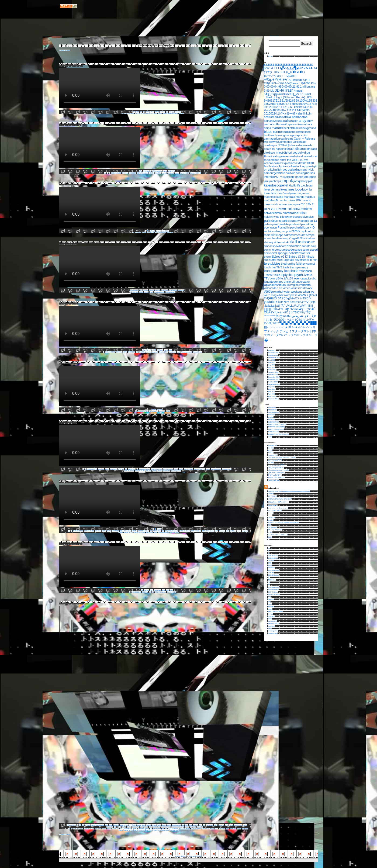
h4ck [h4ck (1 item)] (311, 170)
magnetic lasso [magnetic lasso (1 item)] (274, 197)
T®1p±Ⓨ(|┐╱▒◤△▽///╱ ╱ (279, 502)
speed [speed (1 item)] (314, 250)
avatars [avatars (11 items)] (277, 128)
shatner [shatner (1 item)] (310, 238)
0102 (270, 537)
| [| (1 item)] (307, 306)
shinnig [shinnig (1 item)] (269, 242)
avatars (116, 825)
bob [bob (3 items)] (286, 132)
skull (119, 827)
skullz (129, 827)
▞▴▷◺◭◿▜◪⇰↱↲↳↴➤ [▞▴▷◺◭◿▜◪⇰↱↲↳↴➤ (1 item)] (297, 68)
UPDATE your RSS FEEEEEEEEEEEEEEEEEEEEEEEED (289, 491)
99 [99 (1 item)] (297, 101)
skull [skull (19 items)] (293, 242)
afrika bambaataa (98, 825)
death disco (141, 825)
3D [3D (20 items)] (277, 90)
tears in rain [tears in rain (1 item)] (310, 260)
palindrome (238, 825)
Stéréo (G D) (184, 173)
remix (245, 825)
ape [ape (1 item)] (290, 124)
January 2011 (273, 375)
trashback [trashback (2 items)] (305, 271)
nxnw (231, 825)
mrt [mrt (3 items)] (284, 209)
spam (177, 173)
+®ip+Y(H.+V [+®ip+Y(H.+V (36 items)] (276, 79)
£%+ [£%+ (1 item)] (282, 309)
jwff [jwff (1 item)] (310, 181)
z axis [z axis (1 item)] (280, 302)
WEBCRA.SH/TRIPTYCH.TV (279, 434)
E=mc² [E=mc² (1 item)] (268, 156)
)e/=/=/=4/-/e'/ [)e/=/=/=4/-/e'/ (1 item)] (273, 76)
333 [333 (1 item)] (315, 101)
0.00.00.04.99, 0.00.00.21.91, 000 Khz (74, 421)
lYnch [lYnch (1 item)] (275, 193)
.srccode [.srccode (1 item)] (297, 80)
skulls (124, 827)
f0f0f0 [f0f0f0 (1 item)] (310, 163)
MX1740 (62, 481)
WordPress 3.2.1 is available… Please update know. (80, 242)
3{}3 (270, 525)
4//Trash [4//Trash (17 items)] (287, 90)
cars (141, 290)
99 (144, 112)
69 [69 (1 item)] (294, 101)
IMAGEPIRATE (274, 412)
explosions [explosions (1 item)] (289, 163)
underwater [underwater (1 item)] (303, 282)
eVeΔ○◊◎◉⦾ (273, 505)
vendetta (178, 112)
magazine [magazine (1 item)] (303, 193)
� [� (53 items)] (266, 340)
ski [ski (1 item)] (287, 242)
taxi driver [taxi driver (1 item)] (296, 260)
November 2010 (274, 379)
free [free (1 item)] (293, 166)
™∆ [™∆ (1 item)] (289, 320)
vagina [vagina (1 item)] (294, 285)
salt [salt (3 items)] (286, 235)
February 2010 (273, 399)
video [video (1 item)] (267, 288)
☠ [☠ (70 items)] (290, 327)
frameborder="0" (66, 602)
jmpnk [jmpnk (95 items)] (287, 181)
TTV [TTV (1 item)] (267, 278)
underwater (173, 290)
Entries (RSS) (180, 856)
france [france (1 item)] (287, 166)
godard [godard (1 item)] (292, 170)
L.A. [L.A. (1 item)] (303, 185)
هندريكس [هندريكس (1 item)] (298, 316)
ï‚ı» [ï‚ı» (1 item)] (282, 312)
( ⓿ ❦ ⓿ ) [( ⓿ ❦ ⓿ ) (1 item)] (298, 72)
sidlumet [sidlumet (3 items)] (279, 242)
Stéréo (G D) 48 (195, 173)
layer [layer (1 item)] (267, 189)
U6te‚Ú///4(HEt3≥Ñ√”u (276, 468)
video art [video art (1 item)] (277, 288)
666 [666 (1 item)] (279, 104)
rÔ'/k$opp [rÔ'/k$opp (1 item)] (277, 235)
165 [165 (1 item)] (310, 101)
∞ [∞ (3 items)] (313, 319)
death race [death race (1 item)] (310, 149)
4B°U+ (271, 56)
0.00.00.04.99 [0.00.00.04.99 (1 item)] (273, 87)
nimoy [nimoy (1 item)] (278, 213)
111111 (271, 453)
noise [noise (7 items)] (303, 213)
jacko (164, 825)
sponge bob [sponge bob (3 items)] (286, 253)
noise (227, 825)
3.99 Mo (151, 173)
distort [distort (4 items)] (288, 153)
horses (147, 590)
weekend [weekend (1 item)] (297, 292)
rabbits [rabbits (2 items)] (269, 231)
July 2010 (272, 387)
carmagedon (134, 290)
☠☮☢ (270, 437)
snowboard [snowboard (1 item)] (279, 246)
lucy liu (195, 825)
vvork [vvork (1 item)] (309, 288)
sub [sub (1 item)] (312, 257)
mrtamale (165, 290)
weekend (181, 290)
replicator (110, 827)
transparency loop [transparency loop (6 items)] (277, 271)
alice (106, 825)
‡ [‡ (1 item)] (267, 320)
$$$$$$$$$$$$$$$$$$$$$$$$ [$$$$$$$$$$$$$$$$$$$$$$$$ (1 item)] (294, 65)
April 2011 (271, 367)
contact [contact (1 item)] (302, 142)
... (269, 540)
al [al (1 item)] (283, 121)
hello (159, 825)
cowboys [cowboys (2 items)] (270, 145)
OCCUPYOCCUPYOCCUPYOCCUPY (74, 64)
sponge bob (144, 827)
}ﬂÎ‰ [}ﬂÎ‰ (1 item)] (276, 309)
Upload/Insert (170, 292)
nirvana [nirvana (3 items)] (288, 213)
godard (151, 290)
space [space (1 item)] (298, 250)
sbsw (163, 590)
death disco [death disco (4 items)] (295, 149)
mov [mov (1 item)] (281, 204)
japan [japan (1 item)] (313, 177)
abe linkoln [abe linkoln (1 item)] (305, 113)
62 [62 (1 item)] (290, 101)
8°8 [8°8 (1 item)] (309, 97)
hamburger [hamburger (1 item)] (271, 173)
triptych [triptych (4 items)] (286, 275)
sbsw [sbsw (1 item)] (292, 235)
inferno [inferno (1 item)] (269, 177)
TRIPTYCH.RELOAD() (276, 429)
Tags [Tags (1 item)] (286, 260)
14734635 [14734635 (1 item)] (303, 110)
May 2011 (272, 365)
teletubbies (165, 231)
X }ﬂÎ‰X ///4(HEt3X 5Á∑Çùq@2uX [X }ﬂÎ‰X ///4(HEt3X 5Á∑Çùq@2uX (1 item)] (291, 297)
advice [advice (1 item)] (279, 117)
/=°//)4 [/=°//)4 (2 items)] (280, 83)
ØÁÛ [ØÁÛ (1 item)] (312, 309)
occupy (172, 112)
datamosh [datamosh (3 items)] (305, 145)
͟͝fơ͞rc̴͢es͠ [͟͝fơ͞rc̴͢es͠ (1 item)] (280, 316)
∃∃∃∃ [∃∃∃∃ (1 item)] (277, 68)
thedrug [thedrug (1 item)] (286, 264)
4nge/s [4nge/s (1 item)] (298, 91)
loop (170, 350)
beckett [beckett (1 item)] (288, 128)
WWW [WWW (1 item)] (302, 295)
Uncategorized (159, 292)
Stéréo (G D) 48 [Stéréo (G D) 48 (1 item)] (299, 257)
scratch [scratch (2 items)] (269, 238)
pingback (171, 173)
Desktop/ (222, 531)
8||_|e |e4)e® (273, 527)
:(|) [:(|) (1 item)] (279, 113)
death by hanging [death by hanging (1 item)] (275, 149)
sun (171, 590)
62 (138, 469)
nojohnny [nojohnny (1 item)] (270, 217)
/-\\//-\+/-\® (272, 518)
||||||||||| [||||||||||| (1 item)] (268, 309)
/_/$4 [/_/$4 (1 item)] (302, 83)
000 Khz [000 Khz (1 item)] (311, 83)
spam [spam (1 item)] (306, 250)
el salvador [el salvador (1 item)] (307, 156)
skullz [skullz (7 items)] (311, 242)
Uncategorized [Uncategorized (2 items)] (274, 282)
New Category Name (170, 113)
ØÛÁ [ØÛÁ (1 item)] (267, 312)
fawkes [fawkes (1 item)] (273, 166)
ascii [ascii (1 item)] (296, 124)
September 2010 (274, 384)
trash (151, 292)
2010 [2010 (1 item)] (272, 107)
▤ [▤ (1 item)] (265, 327)
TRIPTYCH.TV (273, 432)
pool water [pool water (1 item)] (271, 227)
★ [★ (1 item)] (286, 327)
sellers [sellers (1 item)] (278, 238)
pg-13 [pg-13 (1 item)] (313, 221)
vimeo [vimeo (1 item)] (286, 288)
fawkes (162, 112)
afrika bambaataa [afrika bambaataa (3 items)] (296, 117)
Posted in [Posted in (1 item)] (283, 227)
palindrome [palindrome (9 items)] (273, 221)
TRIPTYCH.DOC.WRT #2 (277, 424)
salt (115, 827)
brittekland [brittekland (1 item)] (304, 132)
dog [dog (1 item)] (295, 153)
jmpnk (165, 171)
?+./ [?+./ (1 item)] (283, 113)
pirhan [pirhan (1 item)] (268, 224)
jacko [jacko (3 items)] (300, 177)
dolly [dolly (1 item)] (301, 153)
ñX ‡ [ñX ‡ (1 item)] (287, 312)
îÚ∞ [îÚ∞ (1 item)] (277, 312)
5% (163, 531)
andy (111, 825)
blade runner (124, 825)
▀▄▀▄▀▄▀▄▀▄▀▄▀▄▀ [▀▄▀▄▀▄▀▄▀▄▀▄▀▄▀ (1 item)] (295, 323)
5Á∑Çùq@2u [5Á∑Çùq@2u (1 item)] (273, 94)
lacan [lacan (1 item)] (309, 185)
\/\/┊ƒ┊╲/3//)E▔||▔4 (275, 460)
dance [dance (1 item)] (294, 145)
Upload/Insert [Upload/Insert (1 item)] (273, 285)
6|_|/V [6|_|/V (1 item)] (295, 94)
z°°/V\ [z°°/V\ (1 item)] (306, 302)
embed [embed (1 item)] (275, 160)
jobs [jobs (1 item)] (296, 181)
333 (134, 112)
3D (126, 469)
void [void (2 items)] (302, 288)
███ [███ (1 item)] (314, 323)
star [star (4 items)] (297, 253)
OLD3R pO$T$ (274, 488)
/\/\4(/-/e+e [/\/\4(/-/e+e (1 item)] (292, 83)
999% (148, 112)
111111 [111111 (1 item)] (292, 110)
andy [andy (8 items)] (302, 121)
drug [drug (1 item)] (307, 153)
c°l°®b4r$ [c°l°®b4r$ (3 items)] (283, 145)
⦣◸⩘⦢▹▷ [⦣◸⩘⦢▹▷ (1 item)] (303, 327)
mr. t (152, 590)
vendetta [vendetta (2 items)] (305, 285)
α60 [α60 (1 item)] (289, 316)
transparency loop (178, 827)
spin (168, 590)
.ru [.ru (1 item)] (289, 80)
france (146, 290)
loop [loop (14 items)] (298, 189)
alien (152, 112)
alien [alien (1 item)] (295, 121)
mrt (204, 825)
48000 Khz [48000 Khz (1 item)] (279, 110)
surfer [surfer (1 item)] (273, 260)
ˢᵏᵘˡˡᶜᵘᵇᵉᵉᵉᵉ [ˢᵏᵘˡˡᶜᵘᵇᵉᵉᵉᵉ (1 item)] (270, 316)
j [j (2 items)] (295, 177)
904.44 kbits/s (168, 469)
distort (148, 825)
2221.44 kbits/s (142, 173)
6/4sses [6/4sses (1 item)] (286, 94)
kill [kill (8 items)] (286, 185)
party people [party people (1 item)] (301, 221)
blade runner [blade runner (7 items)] (274, 132)
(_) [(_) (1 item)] (289, 72)
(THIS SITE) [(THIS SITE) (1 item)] (279, 72)
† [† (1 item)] (265, 320)
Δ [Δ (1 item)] (285, 316)
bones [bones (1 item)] (293, 132)
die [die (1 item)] (266, 153)
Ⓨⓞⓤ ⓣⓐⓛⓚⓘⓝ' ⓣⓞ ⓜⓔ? (280, 499)
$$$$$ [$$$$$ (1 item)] (270, 65)
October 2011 (273, 355)
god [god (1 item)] (285, 170)
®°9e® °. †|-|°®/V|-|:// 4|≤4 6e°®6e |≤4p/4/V (284, 523)
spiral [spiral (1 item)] (273, 253)
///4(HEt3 (146, 171)
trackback (172, 352)
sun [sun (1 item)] (266, 260)
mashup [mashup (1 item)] (310, 197)
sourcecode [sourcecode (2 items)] (286, 250)
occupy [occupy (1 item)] (298, 217)
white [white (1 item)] (280, 295)
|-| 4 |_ (270, 532)
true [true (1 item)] (310, 275)
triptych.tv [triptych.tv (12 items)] (299, 275)
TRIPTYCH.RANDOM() (276, 427)
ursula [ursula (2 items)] (286, 285)
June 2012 (272, 350)
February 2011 (273, 372)
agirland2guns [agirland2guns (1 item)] (273, 121)
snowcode (135, 827)
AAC (216, 531)
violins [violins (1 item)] (295, 288)
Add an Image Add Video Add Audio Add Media (78, 542)
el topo (154, 825)
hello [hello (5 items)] (282, 173)
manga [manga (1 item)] (300, 197)
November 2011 (274, 353)
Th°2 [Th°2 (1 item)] (280, 267)
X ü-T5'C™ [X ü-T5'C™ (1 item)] (304, 298)
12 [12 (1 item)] (280, 101)
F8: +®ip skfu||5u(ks (275, 530)
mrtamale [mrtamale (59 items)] (295, 208)
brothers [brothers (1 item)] (269, 135)
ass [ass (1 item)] (301, 124)
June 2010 (272, 389)
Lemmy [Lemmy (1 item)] (275, 189)
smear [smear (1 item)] (268, 246)
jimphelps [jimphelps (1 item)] (275, 181)
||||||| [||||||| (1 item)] (310, 306)
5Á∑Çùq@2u (157, 171)
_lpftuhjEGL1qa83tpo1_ (277, 473)
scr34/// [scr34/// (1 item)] (301, 235)
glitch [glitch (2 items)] (279, 170)
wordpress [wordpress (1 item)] (291, 295)
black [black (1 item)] (297, 128)
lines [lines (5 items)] (291, 189)
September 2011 (274, 358)
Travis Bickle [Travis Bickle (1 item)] (272, 275)
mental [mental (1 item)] (283, 200)
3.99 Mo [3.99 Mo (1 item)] (269, 91)
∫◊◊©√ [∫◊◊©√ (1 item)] (275, 323)
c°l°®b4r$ (133, 825)
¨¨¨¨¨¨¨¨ (270, 515)
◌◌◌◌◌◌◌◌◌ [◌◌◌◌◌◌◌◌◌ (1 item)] (277, 327)
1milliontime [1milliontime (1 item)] (307, 87)
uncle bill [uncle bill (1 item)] (290, 282)
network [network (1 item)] (269, 213)
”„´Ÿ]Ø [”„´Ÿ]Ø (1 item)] (312, 316)
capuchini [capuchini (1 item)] (301, 135)
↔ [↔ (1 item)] (293, 320)
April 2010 (271, 394)
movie (164, 173)
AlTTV (270, 450)
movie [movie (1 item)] (288, 204)
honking (158, 290)
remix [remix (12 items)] (296, 231)
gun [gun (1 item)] (300, 170)
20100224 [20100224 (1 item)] (270, 113)
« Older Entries (65, 50)
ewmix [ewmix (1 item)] (278, 163)
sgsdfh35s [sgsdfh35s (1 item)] (298, 238)
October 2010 (273, 382)
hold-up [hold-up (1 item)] (290, 173)
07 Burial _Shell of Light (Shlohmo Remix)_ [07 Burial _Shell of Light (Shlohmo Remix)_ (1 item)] (288, 96)
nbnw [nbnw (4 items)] (308, 209)
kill (183, 825)
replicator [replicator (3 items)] (307, 231)
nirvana (221, 825)
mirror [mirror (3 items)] (292, 200)
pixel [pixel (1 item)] (275, 224)
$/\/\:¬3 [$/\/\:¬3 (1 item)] (269, 68)
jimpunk (271, 417)
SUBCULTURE (274, 422)
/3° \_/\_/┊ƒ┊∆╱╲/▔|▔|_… (278, 465)
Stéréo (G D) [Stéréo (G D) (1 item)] (280, 257)
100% (155, 113)
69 (141, 112)
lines (186, 825)
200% (159, 471)
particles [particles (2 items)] (287, 221)
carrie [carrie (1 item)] (284, 139)
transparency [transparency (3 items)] (299, 267)
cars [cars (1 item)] (291, 139)
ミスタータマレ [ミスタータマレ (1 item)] (299, 331)
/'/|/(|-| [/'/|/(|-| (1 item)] (306, 80)
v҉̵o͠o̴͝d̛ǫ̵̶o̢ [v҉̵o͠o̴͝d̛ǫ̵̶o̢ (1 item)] (269, 292)
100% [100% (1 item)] (303, 101)
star (150, 827)
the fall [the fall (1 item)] (295, 264)
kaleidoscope (176, 825)
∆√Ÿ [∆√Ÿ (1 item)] (309, 320)
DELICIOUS (272, 410)
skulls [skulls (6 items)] (302, 242)
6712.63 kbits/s (145, 469)
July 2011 (272, 360)
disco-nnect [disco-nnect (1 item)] (276, 153)
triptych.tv (193, 827)
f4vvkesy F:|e (273, 455)
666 (138, 112)
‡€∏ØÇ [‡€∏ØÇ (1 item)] (273, 320)
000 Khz (149, 113)
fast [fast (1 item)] (266, 166)
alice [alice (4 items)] (288, 121)
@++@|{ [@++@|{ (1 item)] (292, 113)
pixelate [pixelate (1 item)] (284, 224)
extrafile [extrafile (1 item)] (301, 163)
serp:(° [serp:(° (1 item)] (287, 238)
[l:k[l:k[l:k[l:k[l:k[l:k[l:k (68, 302)
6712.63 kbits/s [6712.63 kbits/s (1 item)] (293, 107)
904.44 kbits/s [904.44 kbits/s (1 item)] (291, 104)
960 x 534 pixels (208, 531)
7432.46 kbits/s (156, 469)
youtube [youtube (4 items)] (270, 302)
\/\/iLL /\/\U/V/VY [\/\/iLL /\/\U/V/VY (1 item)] (296, 306)
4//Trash (153, 231)
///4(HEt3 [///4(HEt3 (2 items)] (270, 83)
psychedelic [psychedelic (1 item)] (298, 227)
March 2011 (272, 370)
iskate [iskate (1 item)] (291, 177)
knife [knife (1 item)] (297, 185)
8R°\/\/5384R (273, 496)
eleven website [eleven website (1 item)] (291, 156)
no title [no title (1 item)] (280, 217)
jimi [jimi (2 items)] (266, 181)
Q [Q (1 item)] (314, 227)
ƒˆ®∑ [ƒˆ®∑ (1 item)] (308, 312)
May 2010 (272, 392)
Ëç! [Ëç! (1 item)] (307, 309)
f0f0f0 (157, 112)
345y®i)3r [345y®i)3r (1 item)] (270, 104)
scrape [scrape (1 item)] (310, 235)
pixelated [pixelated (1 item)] (295, 224)
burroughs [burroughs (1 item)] (281, 135)
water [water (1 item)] (287, 292)
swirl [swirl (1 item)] (280, 260)
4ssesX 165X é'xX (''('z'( (277, 478)
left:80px (158, 173)
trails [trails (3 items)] (286, 267)
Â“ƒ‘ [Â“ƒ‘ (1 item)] (302, 309)
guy (167, 112)
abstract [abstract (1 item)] (269, 117)
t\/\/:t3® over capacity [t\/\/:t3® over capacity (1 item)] (298, 278)
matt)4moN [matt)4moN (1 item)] (271, 200)
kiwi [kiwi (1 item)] (291, 185)
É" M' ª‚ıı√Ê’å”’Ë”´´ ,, (67, 183)
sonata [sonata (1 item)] (306, 246)
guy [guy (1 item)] (305, 170)
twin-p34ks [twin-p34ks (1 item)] (277, 278)
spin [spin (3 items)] (267, 253)
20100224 (132, 173)
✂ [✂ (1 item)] (293, 327)
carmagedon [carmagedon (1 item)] (272, 139)
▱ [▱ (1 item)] (268, 327)
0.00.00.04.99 (129, 113)
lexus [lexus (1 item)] (284, 189)
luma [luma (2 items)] (267, 193)
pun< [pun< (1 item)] (309, 227)
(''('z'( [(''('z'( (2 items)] (267, 72)
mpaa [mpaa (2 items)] (296, 204)
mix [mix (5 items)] (299, 200)
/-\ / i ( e (271, 513)
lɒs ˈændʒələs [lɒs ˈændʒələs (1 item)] (288, 193)
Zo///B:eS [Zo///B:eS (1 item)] (296, 302)
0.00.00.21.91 (140, 113)
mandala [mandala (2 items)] (289, 197)
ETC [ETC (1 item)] (300, 160)
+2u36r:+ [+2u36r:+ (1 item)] (291, 76)
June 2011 (272, 362)
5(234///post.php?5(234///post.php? (73, 362)
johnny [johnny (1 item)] (303, 181)
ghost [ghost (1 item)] (309, 166)
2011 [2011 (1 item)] (279, 107)
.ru (122, 113)
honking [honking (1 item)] (301, 173)
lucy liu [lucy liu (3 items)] (307, 189)
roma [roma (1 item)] (267, 235)
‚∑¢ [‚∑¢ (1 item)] (306, 316)
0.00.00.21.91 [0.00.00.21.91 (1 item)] (291, 87)
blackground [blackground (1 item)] (308, 128)
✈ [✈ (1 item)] (296, 327)
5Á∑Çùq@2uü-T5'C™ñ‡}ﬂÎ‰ (71, 123)
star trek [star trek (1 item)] (305, 253)
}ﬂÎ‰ (141, 171)
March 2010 (272, 396)
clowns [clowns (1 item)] (273, 142)
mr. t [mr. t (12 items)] (304, 204)
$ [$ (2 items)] (265, 65)
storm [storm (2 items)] (268, 257)
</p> (189, 714)
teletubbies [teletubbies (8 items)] (272, 263)
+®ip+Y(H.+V (147, 350)
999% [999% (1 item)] (304, 104)
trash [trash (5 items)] (295, 271)
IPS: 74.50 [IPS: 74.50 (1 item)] (280, 177)
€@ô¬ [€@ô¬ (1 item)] (282, 320)
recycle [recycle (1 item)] (286, 231)
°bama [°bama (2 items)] (294, 309)
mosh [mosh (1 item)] (275, 204)
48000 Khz (132, 469)
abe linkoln (272, 407)
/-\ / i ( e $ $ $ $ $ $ (275, 510)
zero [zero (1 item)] (287, 302)
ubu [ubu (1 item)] (314, 278)
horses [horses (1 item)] (310, 173)
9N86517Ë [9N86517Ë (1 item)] (271, 101)
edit (137, 352)
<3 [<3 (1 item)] (315, 68)
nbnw (216, 825)
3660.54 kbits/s (144, 531)
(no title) (271, 448)
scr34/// (160, 410)
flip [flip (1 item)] (280, 166)
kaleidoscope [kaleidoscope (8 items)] (274, 185)
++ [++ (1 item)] (283, 76)
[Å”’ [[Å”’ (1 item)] (283, 306)
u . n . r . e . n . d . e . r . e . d (278, 508)
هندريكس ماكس (274, 480)
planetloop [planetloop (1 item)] (308, 224)
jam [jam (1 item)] (306, 177)
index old (271, 415)
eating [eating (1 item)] (277, 156)
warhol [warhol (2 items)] (279, 292)
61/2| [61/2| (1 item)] (285, 101)
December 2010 (274, 377)
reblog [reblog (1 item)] (278, 231)
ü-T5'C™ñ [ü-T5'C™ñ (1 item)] (297, 312)
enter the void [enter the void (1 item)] (288, 160)
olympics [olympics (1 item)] (308, 217)
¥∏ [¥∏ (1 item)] (287, 309)
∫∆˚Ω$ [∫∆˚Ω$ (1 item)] (268, 323)
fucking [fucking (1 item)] (301, 166)
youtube (200, 827)
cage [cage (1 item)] (291, 135)
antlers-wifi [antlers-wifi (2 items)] (280, 124)
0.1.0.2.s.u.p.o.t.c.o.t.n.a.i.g (278, 535)
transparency (166, 827)
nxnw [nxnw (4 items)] (289, 217)
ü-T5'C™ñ (172, 171)
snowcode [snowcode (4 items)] (294, 246)
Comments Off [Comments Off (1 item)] (287, 142)
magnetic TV (273, 445)
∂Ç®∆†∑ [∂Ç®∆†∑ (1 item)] (301, 320)
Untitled (271, 494)
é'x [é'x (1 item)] (272, 312)
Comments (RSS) (195, 856)
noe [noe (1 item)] (296, 213)
